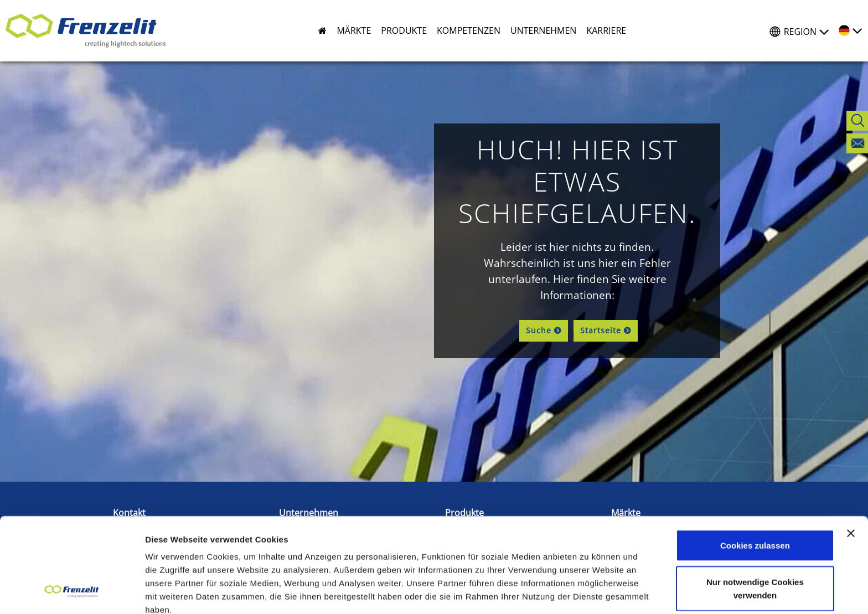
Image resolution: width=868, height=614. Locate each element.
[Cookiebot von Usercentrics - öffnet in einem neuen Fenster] (72, 592)
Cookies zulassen (755, 459)
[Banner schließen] (851, 447)
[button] (349, 30)
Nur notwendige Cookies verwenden (755, 502)
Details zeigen (173, 592)
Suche (539, 330)
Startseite (601, 330)
